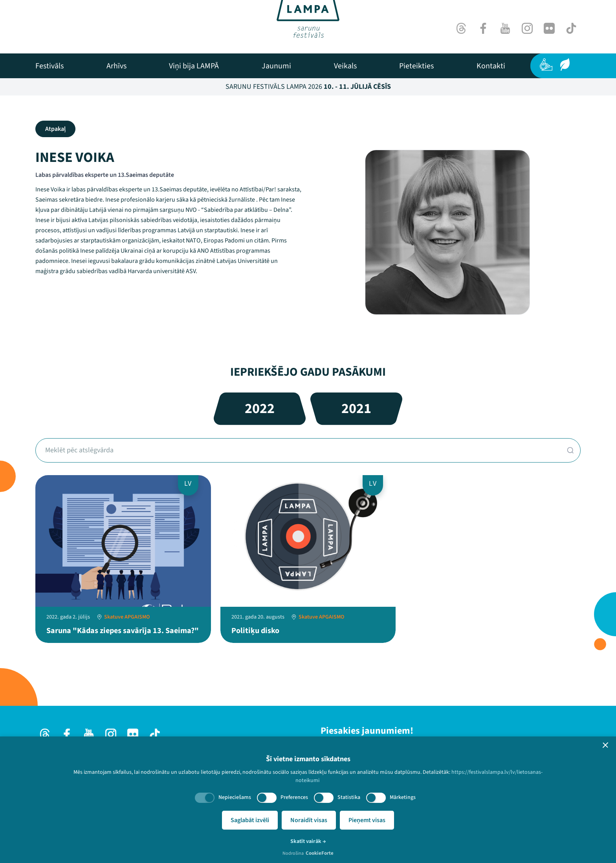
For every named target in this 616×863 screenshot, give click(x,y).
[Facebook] (483, 28)
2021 (356, 409)
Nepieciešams (235, 797)
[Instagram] (527, 28)
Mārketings (403, 797)
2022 (260, 409)
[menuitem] (49, 66)
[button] (605, 745)
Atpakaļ (55, 129)
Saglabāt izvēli (250, 820)
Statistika (349, 797)
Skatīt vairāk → (308, 841)
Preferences (294, 797)
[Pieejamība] (546, 64)
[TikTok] (571, 28)
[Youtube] (505, 28)
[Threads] (461, 28)
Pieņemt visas (367, 820)
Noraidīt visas (309, 820)
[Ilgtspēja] (565, 64)
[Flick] (549, 28)
